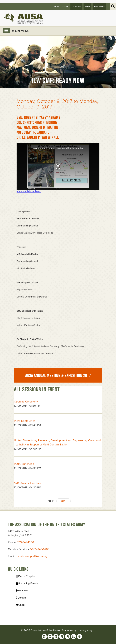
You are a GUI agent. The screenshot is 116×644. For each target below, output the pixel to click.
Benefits (99, 6)
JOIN (87, 6)
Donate (76, 6)
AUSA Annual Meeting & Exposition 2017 (58, 375)
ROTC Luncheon (24, 464)
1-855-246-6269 (40, 549)
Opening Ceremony (26, 402)
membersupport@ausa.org (32, 556)
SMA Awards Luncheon (28, 483)
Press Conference (25, 421)
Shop (65, 6)
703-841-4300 (26, 542)
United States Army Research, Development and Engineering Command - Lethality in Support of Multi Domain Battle (57, 443)
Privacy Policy (86, 630)
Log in (55, 6)
